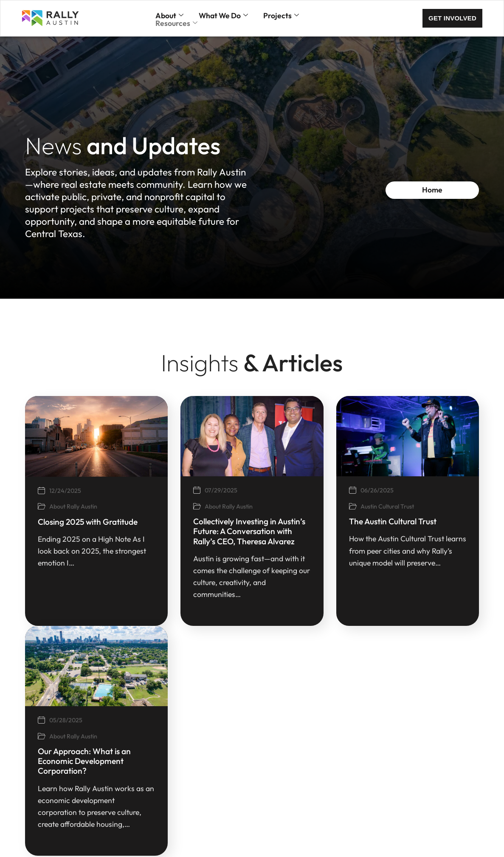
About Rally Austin (50, 506)
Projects (281, 16)
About (169, 16)
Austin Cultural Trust (364, 506)
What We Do (223, 16)
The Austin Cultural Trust (370, 521)
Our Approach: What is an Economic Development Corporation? (61, 761)
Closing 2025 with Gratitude (65, 522)
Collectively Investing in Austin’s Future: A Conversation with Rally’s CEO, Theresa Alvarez (226, 531)
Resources (176, 23)
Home (444, 190)
